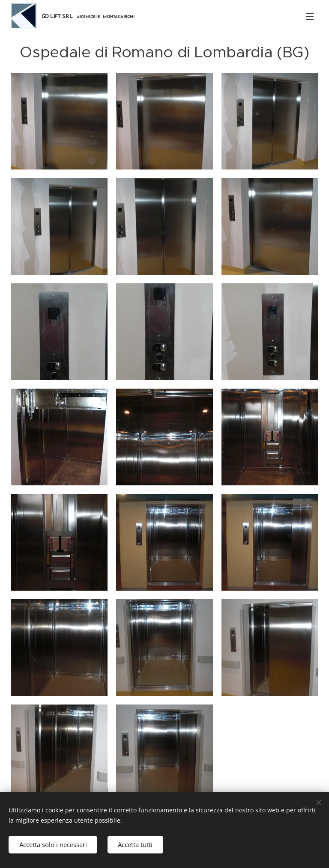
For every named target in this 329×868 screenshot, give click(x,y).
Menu (310, 16)
